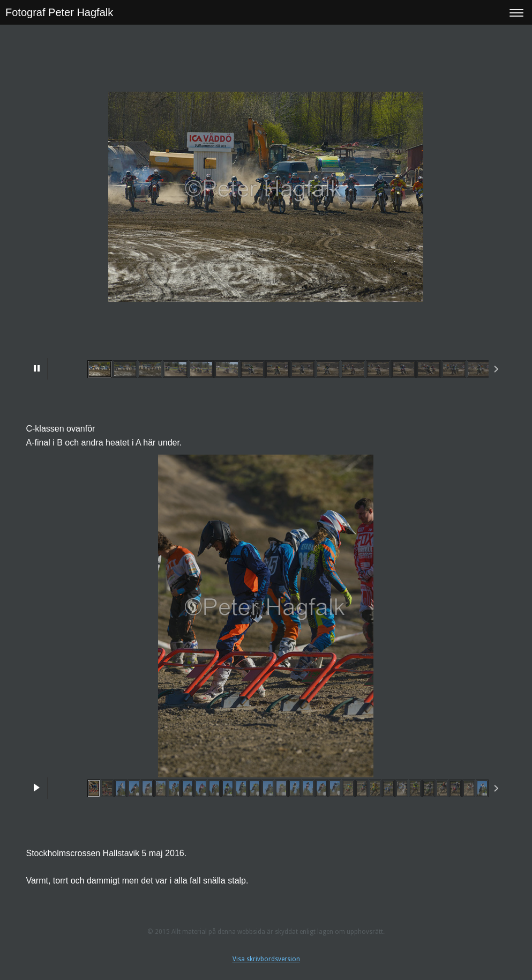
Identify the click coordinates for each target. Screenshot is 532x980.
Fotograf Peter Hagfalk (59, 12)
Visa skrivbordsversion (266, 959)
